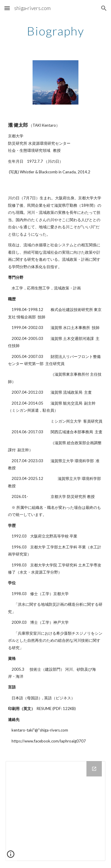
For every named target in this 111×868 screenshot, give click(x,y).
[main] (56, 31)
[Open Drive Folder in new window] (94, 769)
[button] (7, 8)
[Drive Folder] (56, 811)
